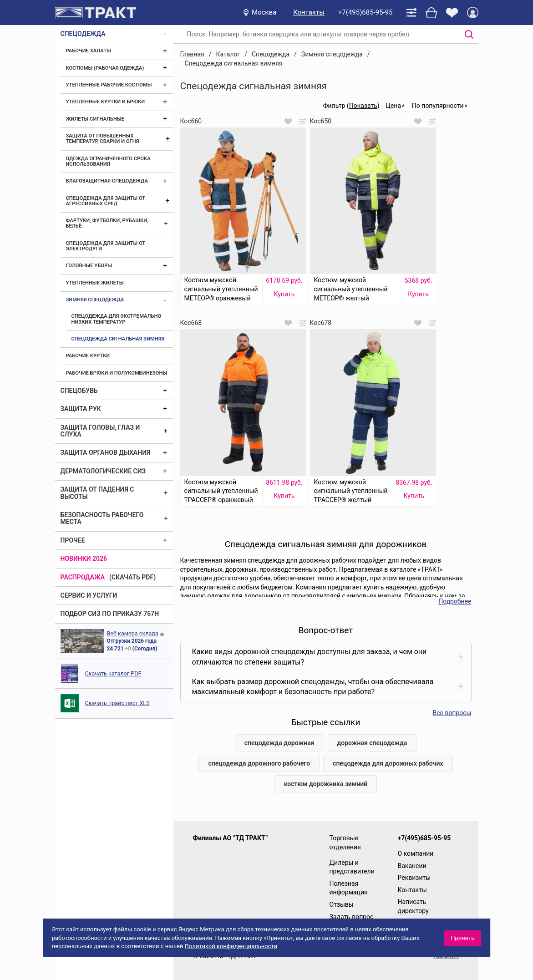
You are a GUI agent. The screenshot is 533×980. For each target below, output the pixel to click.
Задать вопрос (352, 917)
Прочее (73, 540)
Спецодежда (83, 34)
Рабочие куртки (88, 356)
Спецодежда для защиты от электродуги (106, 246)
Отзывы (342, 904)
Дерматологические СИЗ (103, 471)
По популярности (438, 106)
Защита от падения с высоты (97, 493)
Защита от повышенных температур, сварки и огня (103, 139)
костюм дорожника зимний (326, 784)
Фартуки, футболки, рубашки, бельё (107, 223)
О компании (416, 853)
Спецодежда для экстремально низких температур (117, 319)
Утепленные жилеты (95, 283)
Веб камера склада (133, 633)
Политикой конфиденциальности (231, 946)
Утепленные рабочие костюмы (109, 85)
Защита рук (81, 409)
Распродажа (83, 577)
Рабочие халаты (89, 51)
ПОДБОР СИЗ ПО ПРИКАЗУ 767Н (110, 614)
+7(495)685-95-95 (365, 12)
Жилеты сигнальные (95, 119)
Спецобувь (79, 391)
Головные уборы (89, 266)
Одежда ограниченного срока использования (108, 161)
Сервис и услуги (89, 595)
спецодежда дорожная (279, 743)
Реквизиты (414, 878)
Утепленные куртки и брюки (106, 102)
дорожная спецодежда (372, 743)
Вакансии (412, 866)
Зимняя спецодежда (95, 300)
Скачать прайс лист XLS (117, 703)
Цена (393, 106)
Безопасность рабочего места (102, 518)
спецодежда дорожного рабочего (259, 763)
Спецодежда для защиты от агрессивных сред (106, 201)
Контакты (309, 12)
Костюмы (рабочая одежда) (105, 68)
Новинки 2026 (84, 559)
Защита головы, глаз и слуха (100, 431)
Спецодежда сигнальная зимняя (118, 339)
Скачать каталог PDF (113, 673)
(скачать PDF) (132, 577)
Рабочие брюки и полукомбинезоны (117, 373)
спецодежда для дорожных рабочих (388, 763)
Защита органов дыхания (106, 452)
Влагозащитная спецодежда (107, 181)
